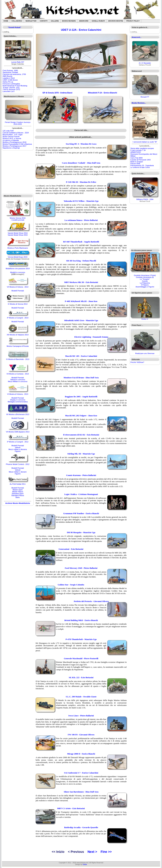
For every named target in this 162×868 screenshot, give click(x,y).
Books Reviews (69, 21)
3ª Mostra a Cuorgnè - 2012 (18, 442)
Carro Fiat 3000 (137, 158)
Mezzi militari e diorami (18, 472)
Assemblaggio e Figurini (145, 287)
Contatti (44, 21)
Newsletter (31, 21)
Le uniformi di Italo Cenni (140, 167)
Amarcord (84, 21)
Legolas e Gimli (9, 78)
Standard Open (18, 494)
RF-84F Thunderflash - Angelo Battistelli (81, 242)
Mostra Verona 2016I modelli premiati (18, 219)
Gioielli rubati (98, 21)
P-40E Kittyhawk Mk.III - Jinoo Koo (81, 301)
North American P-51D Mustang (15, 86)
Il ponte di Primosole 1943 (141, 160)
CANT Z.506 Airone (10, 80)
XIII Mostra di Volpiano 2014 (18, 335)
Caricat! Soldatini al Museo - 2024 (16, 133)
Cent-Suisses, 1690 (10, 70)
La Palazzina (145, 283)
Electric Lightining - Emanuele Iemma (91, 337)
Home (6, 21)
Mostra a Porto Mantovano (18, 248)
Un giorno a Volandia (11, 140)
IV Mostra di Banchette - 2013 (18, 359)
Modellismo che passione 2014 (18, 269)
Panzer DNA (135, 164)
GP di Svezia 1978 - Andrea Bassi (58, 93)
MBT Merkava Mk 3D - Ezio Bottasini (81, 282)
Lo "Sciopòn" (145, 279)
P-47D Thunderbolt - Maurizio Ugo (81, 639)
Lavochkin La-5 (9, 91)
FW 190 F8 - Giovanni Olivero (81, 735)
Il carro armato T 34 (138, 150)
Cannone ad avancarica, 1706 (14, 74)
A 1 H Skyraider (145, 63)
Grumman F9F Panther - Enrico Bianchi (81, 513)
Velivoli (18, 447)
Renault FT (145, 97)
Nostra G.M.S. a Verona (12, 138)
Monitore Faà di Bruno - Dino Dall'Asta (81, 378)
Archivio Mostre (115, 21)
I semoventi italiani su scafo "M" (145, 142)
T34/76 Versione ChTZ (11, 89)
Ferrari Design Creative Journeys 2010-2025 (18, 123)
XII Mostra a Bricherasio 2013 (18, 414)
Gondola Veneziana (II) (145, 277)
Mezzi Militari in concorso (18, 381)
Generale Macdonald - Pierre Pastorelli (81, 658)
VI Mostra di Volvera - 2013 (18, 394)
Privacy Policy (133, 21)
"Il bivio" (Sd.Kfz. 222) (11, 88)
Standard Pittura (18, 495)
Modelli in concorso (18, 272)
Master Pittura (18, 492)
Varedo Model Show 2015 (18, 235)
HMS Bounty (8, 76)
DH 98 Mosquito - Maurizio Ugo (81, 532)
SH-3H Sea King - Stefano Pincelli (81, 261)
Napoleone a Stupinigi (11, 148)
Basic (18, 497)
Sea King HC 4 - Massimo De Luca (81, 144)
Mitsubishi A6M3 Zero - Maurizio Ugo (81, 320)
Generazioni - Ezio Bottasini (71, 549)
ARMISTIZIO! (136, 152)
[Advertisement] (18, 172)
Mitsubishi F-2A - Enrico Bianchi (103, 93)
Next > (92, 852)
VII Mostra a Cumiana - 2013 (18, 374)
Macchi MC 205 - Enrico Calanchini (81, 356)
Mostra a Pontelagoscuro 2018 (15, 142)
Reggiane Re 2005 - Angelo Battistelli (81, 397)
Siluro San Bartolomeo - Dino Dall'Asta (81, 792)
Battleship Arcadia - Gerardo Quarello (81, 827)
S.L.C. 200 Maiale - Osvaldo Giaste (81, 697)
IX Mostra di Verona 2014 (18, 304)
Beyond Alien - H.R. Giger (13, 135)
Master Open (18, 490)
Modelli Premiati (18, 291)
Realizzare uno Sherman (145, 353)
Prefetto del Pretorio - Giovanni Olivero (91, 601)
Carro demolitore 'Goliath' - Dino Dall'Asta (81, 163)
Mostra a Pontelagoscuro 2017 (15, 146)
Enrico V (145, 319)
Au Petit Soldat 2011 (18, 484)
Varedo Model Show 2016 (18, 233)
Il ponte (145, 281)
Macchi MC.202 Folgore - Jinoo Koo (81, 416)
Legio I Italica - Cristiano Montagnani (81, 494)
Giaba (85, 864)
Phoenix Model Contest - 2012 (18, 464)
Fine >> (106, 852)
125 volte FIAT (8, 131)
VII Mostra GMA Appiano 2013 (18, 432)
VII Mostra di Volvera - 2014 (18, 287)
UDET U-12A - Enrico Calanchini (81, 30)
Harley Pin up (8, 82)
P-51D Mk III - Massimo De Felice (81, 182)
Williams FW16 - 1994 (145, 199)
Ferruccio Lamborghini (11, 84)
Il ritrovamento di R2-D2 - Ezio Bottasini (81, 435)
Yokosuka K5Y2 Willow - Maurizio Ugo (81, 201)
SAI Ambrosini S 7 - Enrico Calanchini (81, 773)
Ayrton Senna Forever (11, 136)
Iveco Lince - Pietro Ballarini (81, 716)
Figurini (18, 451)
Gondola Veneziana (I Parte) (145, 275)
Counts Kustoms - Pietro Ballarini (81, 475)
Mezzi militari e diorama (18, 449)
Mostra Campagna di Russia (18, 346)
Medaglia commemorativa (18, 402)
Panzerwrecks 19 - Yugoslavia (142, 165)
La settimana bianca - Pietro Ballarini (81, 220)
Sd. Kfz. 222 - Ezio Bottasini (81, 677)
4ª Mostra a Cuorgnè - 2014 (18, 318)
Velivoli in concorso (18, 380)
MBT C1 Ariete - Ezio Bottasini (71, 808)
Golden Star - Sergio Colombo (71, 585)
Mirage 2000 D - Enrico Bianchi (81, 754)
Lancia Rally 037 (18, 62)
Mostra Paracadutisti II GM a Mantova (17, 144)
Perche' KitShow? (137, 362)
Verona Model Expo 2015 (18, 257)
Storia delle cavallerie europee (142, 148)
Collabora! (17, 21)
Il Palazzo (145, 285)
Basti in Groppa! (137, 162)
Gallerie (55, 21)
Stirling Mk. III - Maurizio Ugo (81, 454)
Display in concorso (18, 400)
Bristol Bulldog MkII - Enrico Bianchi (81, 620)
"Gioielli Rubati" (14, 27)
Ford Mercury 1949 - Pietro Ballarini (81, 568)
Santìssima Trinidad (10, 72)
